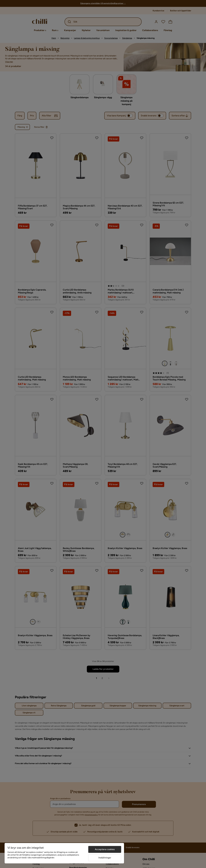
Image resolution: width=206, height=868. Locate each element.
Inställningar (105, 858)
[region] (64, 853)
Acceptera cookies (105, 849)
